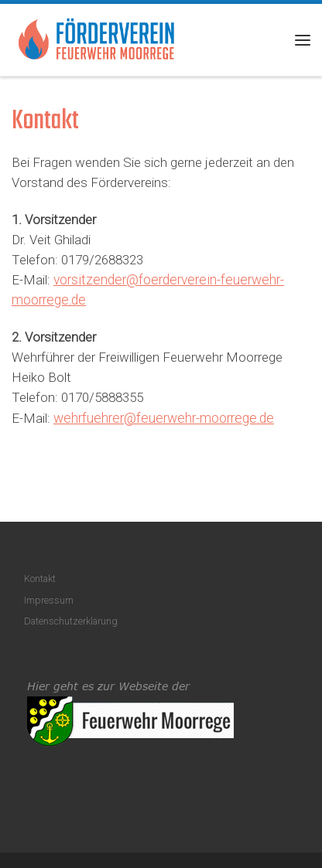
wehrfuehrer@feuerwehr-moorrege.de (164, 418)
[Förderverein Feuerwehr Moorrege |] (97, 38)
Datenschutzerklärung (71, 621)
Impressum (49, 600)
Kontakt (40, 579)
